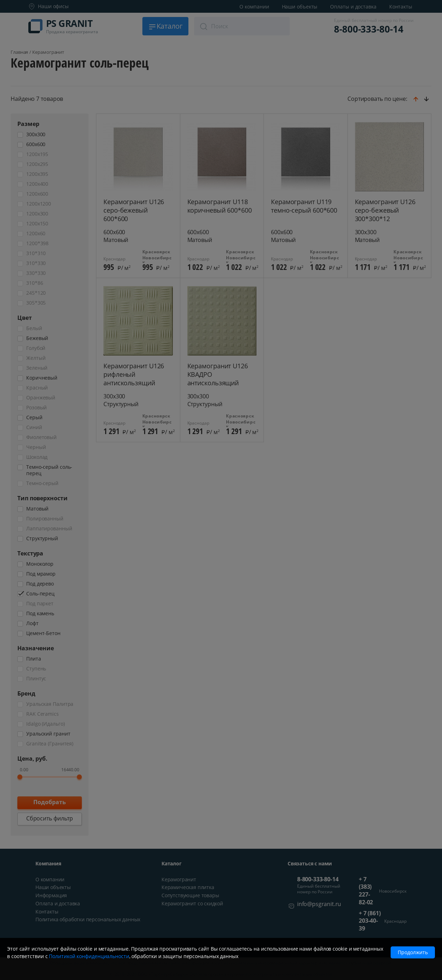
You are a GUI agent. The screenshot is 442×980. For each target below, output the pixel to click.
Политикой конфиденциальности (89, 956)
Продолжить (413, 952)
